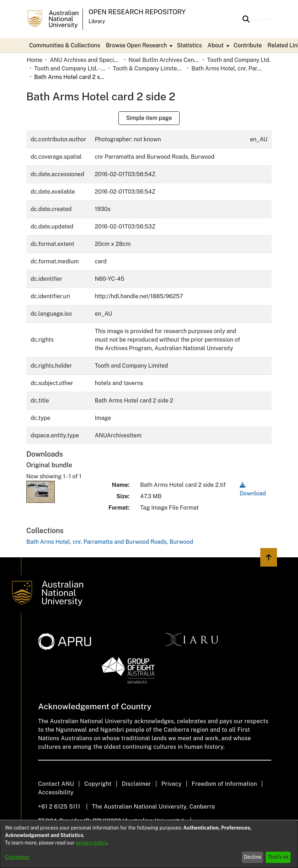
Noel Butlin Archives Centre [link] (164, 60)
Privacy (172, 784)
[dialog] (149, 844)
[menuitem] (139, 46)
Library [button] (97, 21)
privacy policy (91, 843)
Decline (253, 857)
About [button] (216, 45)
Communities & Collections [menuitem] (65, 45)
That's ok (278, 857)
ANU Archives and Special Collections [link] (85, 60)
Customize (17, 857)
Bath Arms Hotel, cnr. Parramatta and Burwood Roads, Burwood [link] (227, 69)
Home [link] (34, 60)
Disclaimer (136, 784)
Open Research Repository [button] (137, 12)
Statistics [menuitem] (189, 45)
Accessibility (56, 792)
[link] (110, 542)
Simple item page (149, 118)
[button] (246, 19)
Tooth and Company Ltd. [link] (239, 60)
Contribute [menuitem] (248, 45)
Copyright (98, 784)
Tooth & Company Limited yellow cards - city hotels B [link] (148, 69)
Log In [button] (260, 19)
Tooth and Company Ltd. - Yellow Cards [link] (70, 69)
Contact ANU (56, 784)
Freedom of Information (224, 784)
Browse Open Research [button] (137, 45)
